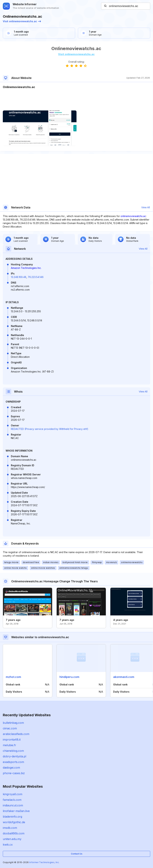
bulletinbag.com (13, 723)
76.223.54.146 (36, 277)
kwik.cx (8, 845)
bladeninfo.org (12, 817)
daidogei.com (11, 768)
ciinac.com (10, 728)
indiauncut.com (13, 805)
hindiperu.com (69, 677)
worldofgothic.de (14, 822)
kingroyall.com (13, 794)
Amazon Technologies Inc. (26, 268)
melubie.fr (9, 745)
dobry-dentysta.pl (14, 756)
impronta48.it (12, 740)
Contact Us (77, 854)
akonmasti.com (124, 677)
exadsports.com (13, 762)
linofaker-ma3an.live (16, 811)
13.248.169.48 (19, 277)
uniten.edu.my (12, 839)
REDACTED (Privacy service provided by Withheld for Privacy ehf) (50, 429)
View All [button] (146, 207)
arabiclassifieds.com (16, 734)
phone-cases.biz (14, 773)
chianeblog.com (13, 751)
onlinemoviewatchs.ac (133, 216)
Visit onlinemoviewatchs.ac (22, 21)
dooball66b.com (14, 833)
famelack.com (12, 800)
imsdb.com (10, 828)
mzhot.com (13, 677)
